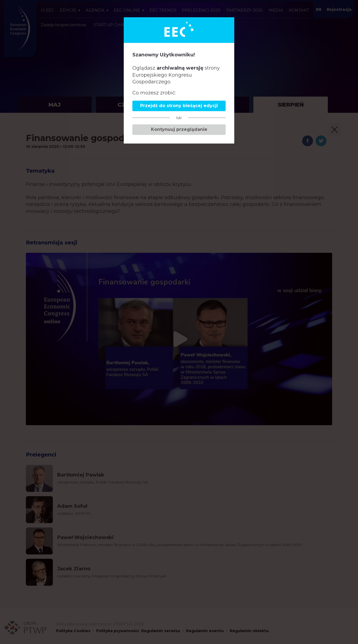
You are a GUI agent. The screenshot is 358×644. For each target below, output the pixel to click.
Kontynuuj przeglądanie (179, 129)
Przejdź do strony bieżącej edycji (179, 106)
